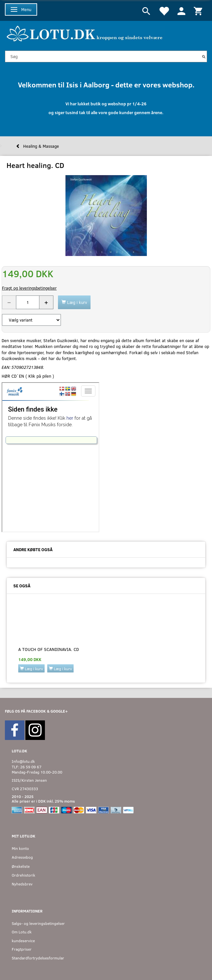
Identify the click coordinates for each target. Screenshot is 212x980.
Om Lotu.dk (22, 932)
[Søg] (204, 56)
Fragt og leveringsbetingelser (29, 288)
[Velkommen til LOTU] (85, 33)
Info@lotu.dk (23, 761)
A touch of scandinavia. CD (49, 649)
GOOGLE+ (59, 711)
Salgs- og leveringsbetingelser (38, 923)
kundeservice (23, 941)
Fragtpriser (22, 949)
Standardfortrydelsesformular (38, 958)
